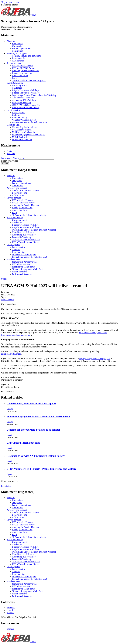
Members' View (14, 125)
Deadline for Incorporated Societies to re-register (33, 430)
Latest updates (18, 112)
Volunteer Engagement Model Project (29, 135)
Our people (17, 46)
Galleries (16, 115)
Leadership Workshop (22, 103)
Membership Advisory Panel (25, 127)
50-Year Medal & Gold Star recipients (29, 80)
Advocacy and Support (17, 53)
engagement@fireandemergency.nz (95, 358)
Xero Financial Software (23, 98)
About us (11, 41)
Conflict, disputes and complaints (27, 56)
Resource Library (20, 117)
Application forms (20, 76)
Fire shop (11, 154)
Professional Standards (22, 140)
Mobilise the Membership (23, 132)
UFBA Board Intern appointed (23, 443)
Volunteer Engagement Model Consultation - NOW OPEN (38, 417)
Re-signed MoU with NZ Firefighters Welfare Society (36, 456)
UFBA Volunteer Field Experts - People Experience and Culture (41, 469)
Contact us (11, 151)
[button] (12, 158)
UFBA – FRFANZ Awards (24, 68)
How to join (17, 43)
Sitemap (10, 629)
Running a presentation (22, 73)
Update (4, 279)
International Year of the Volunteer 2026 (30, 122)
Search (5, 164)
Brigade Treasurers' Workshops (26, 90)
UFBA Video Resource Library (26, 108)
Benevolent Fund (20, 58)
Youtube (10, 613)
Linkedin (11, 610)
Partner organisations (21, 48)
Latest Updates (13, 110)
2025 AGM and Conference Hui (26, 105)
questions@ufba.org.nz (11, 354)
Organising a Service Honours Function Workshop (34, 95)
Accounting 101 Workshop (24, 100)
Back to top (6, 486)
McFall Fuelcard (19, 137)
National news (7, 300)
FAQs (15, 78)
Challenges (17, 88)
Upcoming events (20, 85)
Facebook (11, 608)
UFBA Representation (22, 130)
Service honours (14, 63)
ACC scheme (18, 61)
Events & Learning (15, 83)
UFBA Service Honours (23, 66)
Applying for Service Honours (25, 71)
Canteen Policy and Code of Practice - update (31, 404)
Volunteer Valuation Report (24, 120)
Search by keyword (10, 161)
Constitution (17, 51)
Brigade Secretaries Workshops (26, 93)
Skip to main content (10, 2)
